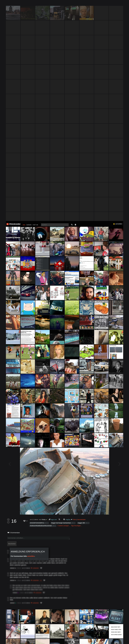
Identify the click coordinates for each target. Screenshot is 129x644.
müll (34, 4)
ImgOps (68, 299)
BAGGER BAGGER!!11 (37, 302)
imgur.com (54, 299)
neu (24, 4)
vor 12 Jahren (34, 299)
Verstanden (122, 640)
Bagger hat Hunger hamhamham (61, 302)
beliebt (29, 4)
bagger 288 (81, 302)
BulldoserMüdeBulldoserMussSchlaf (41, 305)
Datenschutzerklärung (61, 641)
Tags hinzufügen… (77, 305)
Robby (44, 299)
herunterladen (82, 299)
